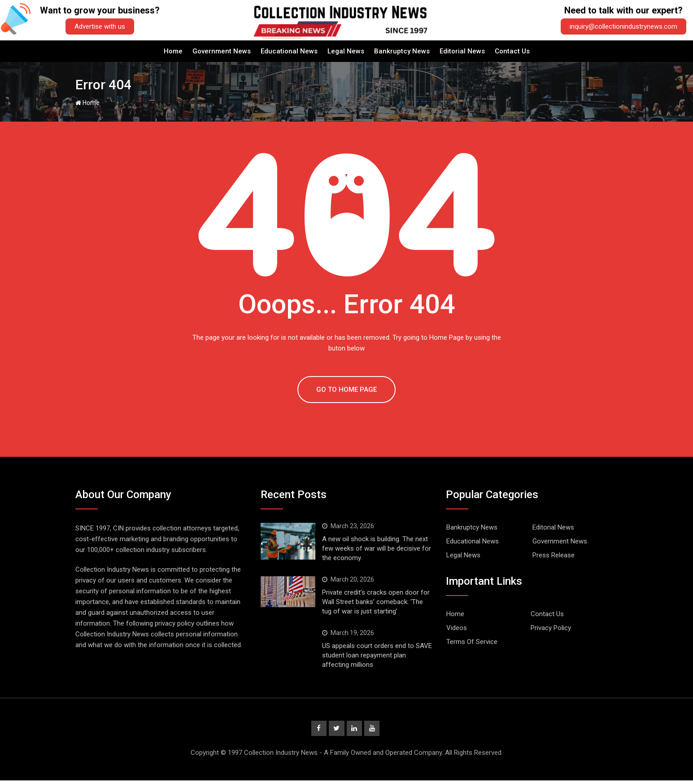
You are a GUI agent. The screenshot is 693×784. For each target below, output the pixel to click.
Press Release (554, 555)
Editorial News (462, 51)
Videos (457, 628)
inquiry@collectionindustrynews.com (623, 26)
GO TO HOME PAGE (346, 390)
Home (173, 51)
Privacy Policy (551, 628)
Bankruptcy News (402, 51)
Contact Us (512, 51)
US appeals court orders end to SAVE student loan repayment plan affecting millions (377, 655)
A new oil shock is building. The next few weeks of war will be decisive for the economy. (377, 548)
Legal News (346, 51)
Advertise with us (100, 26)
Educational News (289, 51)
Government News (222, 51)
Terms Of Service (472, 642)
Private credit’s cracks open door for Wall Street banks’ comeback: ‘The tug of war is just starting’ (376, 602)
